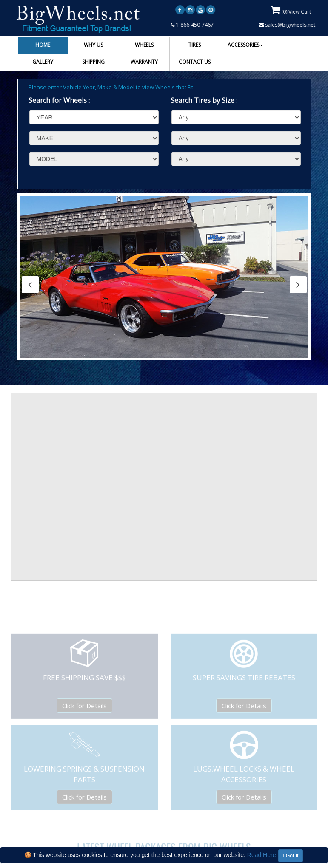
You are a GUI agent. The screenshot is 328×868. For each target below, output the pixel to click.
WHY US (93, 45)
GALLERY (43, 62)
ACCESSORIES (245, 45)
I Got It (291, 856)
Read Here (262, 855)
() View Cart (291, 10)
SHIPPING (93, 62)
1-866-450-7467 (193, 25)
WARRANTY (144, 62)
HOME (43, 45)
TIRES (195, 45)
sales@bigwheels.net (287, 25)
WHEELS (144, 45)
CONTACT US (195, 62)
